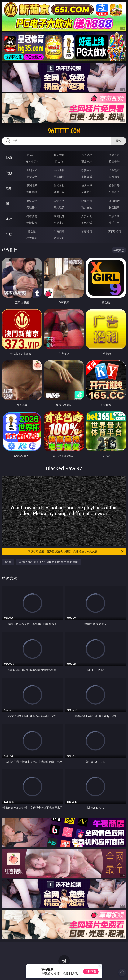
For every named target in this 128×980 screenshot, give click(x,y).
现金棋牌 (87, 161)
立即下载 (91, 971)
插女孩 (32, 231)
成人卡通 (87, 186)
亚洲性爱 (32, 186)
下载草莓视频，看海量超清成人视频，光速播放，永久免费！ (76, 551)
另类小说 (59, 223)
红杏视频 (32, 238)
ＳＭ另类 (114, 177)
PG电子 (32, 155)
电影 (9, 188)
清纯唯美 (59, 207)
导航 (9, 234)
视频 (9, 173)
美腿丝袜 (32, 207)
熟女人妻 (32, 177)
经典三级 (59, 192)
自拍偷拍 (59, 170)
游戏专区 (114, 155)
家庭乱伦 (59, 216)
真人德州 (59, 155)
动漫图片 (114, 201)
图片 (9, 204)
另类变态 (114, 192)
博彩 (9, 158)
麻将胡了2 (32, 161)
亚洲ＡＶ (32, 170)
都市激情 (32, 216)
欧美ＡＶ (87, 170)
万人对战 (87, 155)
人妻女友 (87, 216)
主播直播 (87, 177)
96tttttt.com (64, 131)
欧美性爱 (114, 186)
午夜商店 (59, 231)
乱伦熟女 (87, 192)
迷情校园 (32, 223)
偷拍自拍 (59, 186)
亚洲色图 (59, 201)
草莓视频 (87, 231)
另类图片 (114, 207)
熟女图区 (87, 207)
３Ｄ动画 (114, 170)
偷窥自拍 (32, 201)
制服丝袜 (32, 192)
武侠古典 (114, 216)
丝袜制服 (59, 177)
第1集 (8, 562)
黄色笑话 (87, 223)
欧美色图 (87, 201)
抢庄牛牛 (114, 161)
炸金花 (59, 161)
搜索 (118, 141)
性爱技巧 (114, 223)
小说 (9, 219)
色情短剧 (59, 238)
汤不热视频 (114, 231)
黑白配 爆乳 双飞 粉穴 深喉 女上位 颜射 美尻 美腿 (48, 562)
